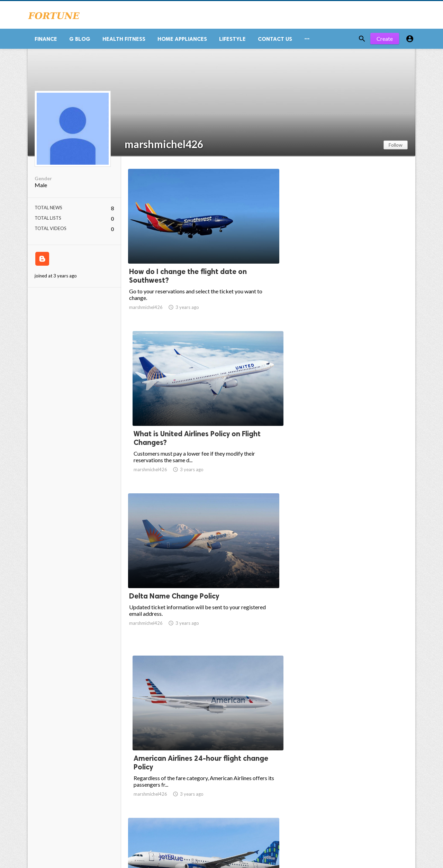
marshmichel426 (164, 147)
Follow (396, 148)
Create (385, 41)
